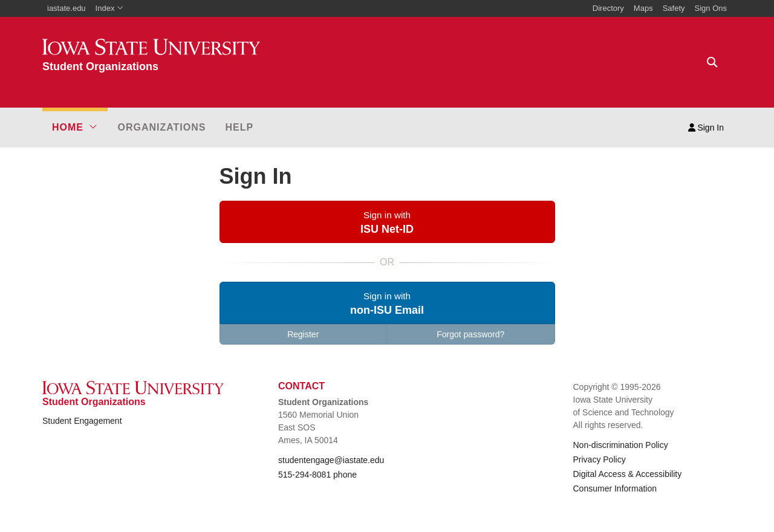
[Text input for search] (709, 62)
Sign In (706, 128)
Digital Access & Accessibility (628, 474)
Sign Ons (711, 8)
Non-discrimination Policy (621, 445)
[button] (75, 128)
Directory (608, 8)
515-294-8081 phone (317, 475)
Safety (674, 8)
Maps (643, 8)
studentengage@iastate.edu (331, 460)
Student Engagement (82, 421)
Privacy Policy (600, 459)
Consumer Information (615, 488)
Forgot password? (470, 334)
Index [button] (110, 8)
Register (303, 334)
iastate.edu (67, 8)
